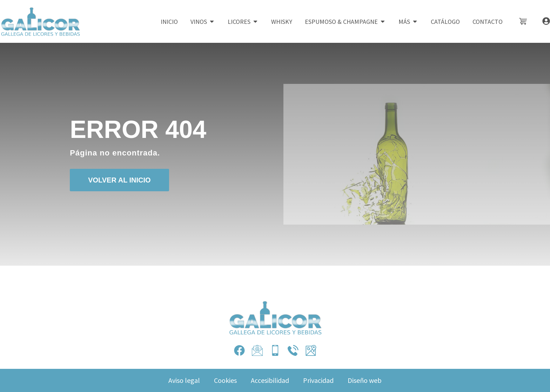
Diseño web (365, 380)
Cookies (225, 380)
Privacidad (318, 380)
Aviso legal (184, 380)
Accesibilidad (270, 380)
